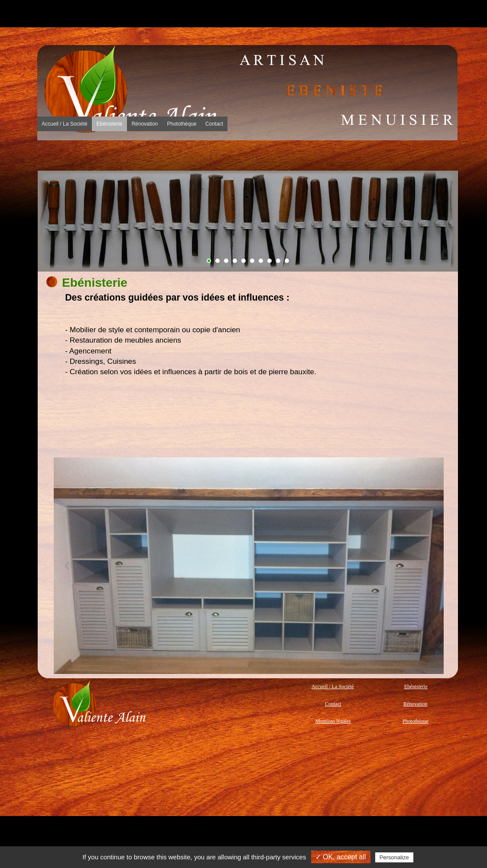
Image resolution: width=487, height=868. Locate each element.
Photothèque (332, 155)
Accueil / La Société (333, 687)
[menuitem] (80, 155)
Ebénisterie (164, 155)
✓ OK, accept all (341, 857)
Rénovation (248, 155)
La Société (80, 155)
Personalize (394, 857)
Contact (416, 155)
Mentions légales (333, 721)
